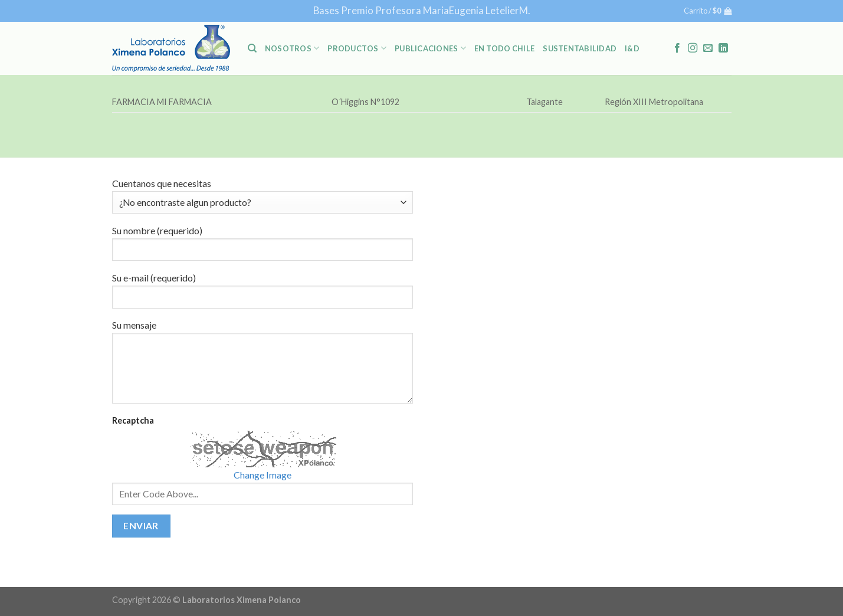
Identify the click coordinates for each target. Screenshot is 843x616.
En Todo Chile (504, 48)
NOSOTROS (292, 48)
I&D (632, 48)
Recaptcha (133, 420)
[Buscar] (252, 48)
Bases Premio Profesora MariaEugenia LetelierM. (422, 10)
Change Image (263, 475)
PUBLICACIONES (430, 48)
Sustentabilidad (580, 48)
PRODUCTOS (357, 48)
